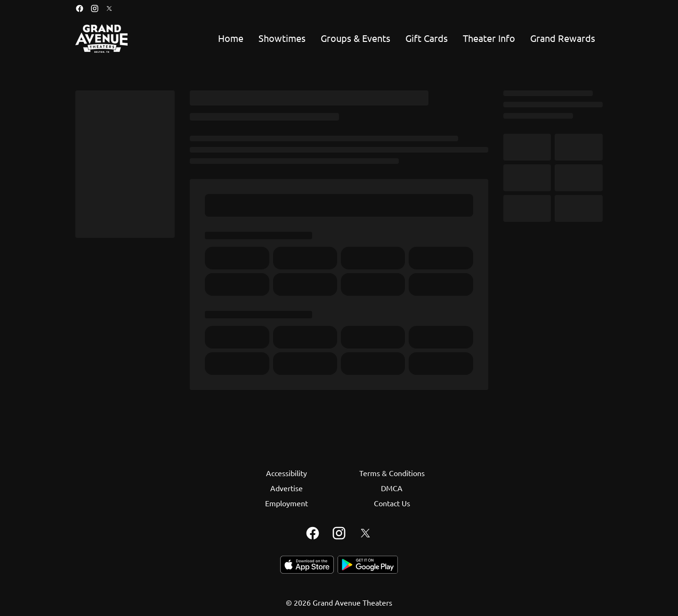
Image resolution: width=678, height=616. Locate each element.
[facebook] (80, 8)
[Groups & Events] (355, 39)
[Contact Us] (392, 503)
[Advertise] (287, 488)
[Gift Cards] (427, 39)
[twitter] (109, 8)
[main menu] (407, 39)
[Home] (231, 39)
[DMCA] (392, 488)
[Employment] (287, 503)
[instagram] (95, 8)
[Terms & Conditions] (392, 473)
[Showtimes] (282, 39)
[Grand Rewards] (563, 39)
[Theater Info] (489, 39)
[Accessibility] (287, 473)
